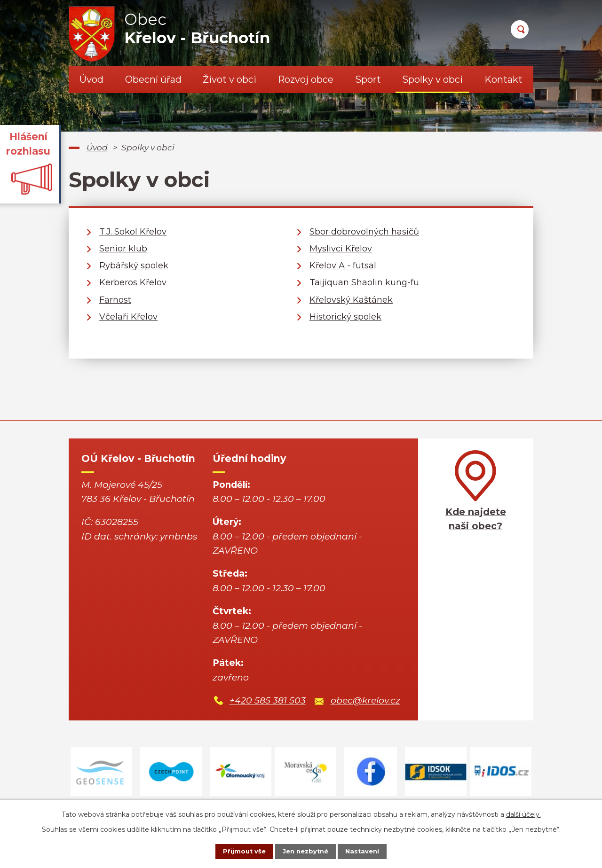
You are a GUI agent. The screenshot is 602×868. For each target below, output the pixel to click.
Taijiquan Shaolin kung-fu (364, 282)
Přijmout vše (237, 851)
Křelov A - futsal (343, 266)
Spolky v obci (432, 79)
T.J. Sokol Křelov (133, 232)
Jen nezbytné (305, 851)
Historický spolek (345, 317)
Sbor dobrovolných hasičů (364, 232)
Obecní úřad (153, 79)
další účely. (523, 813)
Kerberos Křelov (133, 282)
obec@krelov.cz (365, 700)
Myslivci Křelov (341, 249)
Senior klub (123, 249)
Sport (368, 79)
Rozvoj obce (306, 79)
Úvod (91, 79)
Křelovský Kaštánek (351, 300)
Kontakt (503, 79)
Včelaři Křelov (128, 317)
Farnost (115, 300)
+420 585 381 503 (268, 700)
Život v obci (230, 79)
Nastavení (370, 851)
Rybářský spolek (134, 266)
